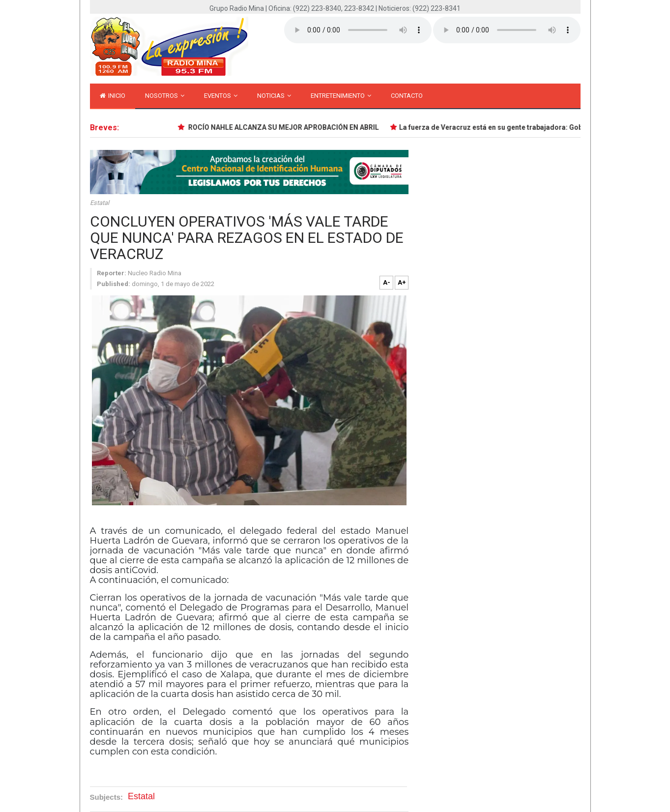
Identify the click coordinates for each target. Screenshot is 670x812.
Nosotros (165, 96)
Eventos (221, 96)
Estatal (100, 203)
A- (387, 282)
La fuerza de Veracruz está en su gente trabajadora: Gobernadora (507, 127)
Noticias (274, 96)
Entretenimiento (341, 96)
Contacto (407, 96)
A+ (402, 282)
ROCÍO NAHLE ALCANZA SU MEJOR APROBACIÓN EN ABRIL (285, 127)
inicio (113, 96)
